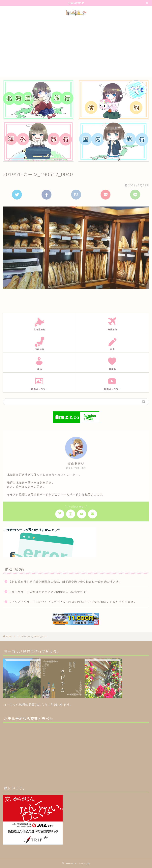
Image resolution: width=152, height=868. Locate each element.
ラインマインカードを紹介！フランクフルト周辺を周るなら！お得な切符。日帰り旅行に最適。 (73, 602)
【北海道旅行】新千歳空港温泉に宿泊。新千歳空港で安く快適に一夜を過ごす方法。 (65, 582)
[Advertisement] (76, 47)
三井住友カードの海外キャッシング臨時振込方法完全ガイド (49, 592)
